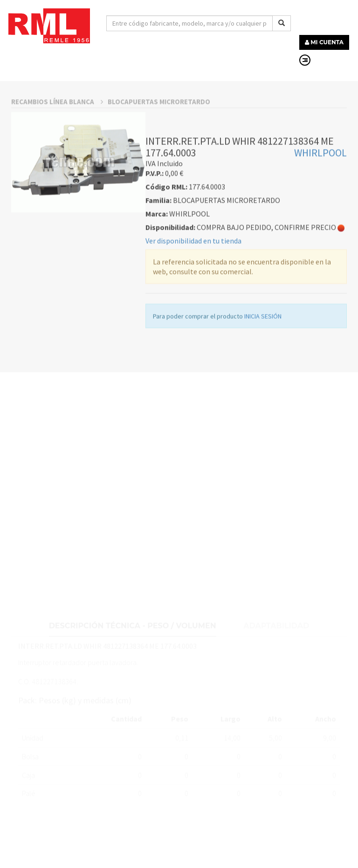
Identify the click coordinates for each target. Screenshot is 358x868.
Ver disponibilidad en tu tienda (193, 283)
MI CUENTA (324, 42)
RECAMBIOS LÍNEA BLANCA (57, 144)
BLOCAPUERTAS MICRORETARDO (159, 144)
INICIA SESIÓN (263, 359)
